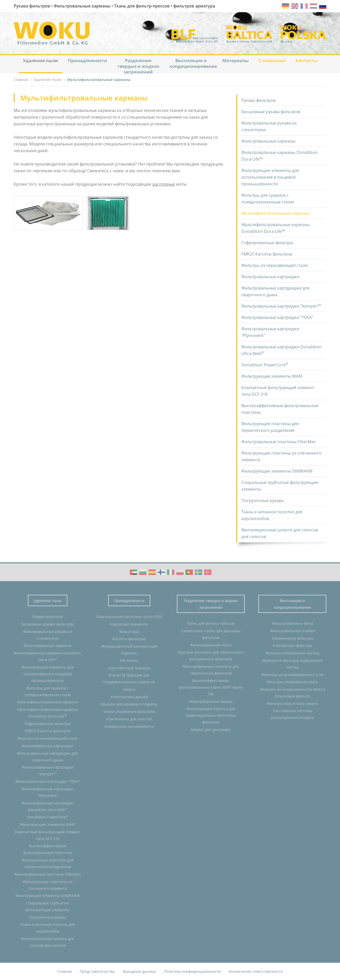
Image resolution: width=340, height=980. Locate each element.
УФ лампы (129, 660)
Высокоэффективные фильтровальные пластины (280, 409)
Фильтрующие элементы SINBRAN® (277, 471)
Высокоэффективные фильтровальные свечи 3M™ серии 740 (211, 687)
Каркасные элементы (129, 624)
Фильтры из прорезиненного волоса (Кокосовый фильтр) (292, 693)
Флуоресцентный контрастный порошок (129, 650)
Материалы (235, 60)
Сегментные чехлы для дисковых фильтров (211, 634)
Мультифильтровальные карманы (275, 213)
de (286, 6)
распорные (164, 184)
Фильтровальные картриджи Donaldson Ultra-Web (282, 350)
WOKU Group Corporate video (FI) (161, 572)
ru (323, 6)
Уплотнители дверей (129, 697)
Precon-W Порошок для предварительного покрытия (129, 678)
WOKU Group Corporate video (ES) (152, 572)
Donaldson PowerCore (265, 365)
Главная (65, 971)
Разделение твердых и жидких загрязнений (138, 65)
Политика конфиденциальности (192, 971)
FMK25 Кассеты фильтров (267, 254)
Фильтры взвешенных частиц (292, 653)
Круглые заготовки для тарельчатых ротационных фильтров (211, 656)
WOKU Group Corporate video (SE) (199, 572)
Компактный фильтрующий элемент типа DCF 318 (278, 391)
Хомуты (129, 689)
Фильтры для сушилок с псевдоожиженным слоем (268, 199)
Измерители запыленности (129, 726)
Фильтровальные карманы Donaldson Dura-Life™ (280, 156)
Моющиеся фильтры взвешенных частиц (292, 664)
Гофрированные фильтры (267, 243)
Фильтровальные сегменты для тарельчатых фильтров (211, 670)
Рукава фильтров (258, 100)
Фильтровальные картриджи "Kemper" (281, 306)
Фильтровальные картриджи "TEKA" (277, 317)
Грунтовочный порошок (129, 668)
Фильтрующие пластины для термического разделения (270, 427)
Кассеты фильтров (129, 639)
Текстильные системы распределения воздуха (292, 714)
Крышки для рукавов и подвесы (129, 704)
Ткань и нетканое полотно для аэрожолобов (272, 515)
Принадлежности (88, 60)
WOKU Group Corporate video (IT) (171, 572)
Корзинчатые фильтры (292, 638)
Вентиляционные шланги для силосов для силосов (280, 533)
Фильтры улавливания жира (292, 682)
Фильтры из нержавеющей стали (275, 265)
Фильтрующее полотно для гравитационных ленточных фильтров (211, 715)
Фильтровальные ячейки (292, 631)
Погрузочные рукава (262, 500)
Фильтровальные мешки (211, 701)
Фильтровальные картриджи (270, 277)
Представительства (97, 971)
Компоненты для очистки (129, 719)
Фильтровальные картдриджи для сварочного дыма (275, 291)
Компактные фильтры (292, 645)
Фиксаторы (129, 632)
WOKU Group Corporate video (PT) (189, 572)
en (295, 6)
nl (313, 6)
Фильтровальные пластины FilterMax (278, 442)
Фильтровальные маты (292, 623)
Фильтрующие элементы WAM (272, 376)
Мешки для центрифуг (211, 730)
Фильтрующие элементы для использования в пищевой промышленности (270, 177)
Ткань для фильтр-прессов (211, 623)
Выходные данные (139, 971)
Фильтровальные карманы (268, 141)
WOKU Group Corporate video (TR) (208, 572)
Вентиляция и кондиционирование (193, 63)
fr (304, 6)
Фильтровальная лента (211, 645)
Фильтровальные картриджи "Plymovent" (270, 332)
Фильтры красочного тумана (292, 703)
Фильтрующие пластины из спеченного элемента (281, 456)
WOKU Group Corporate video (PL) (180, 572)
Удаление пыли (41, 60)
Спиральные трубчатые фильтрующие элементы (280, 486)
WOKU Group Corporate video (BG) (143, 572)
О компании (272, 60)
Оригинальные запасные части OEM (129, 617)
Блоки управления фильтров (129, 711)
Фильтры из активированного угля (292, 675)
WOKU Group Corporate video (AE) (133, 572)
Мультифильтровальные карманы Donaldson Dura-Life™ (275, 228)
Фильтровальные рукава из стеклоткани (269, 126)
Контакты (306, 60)
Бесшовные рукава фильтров (271, 112)
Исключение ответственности (256, 971)
